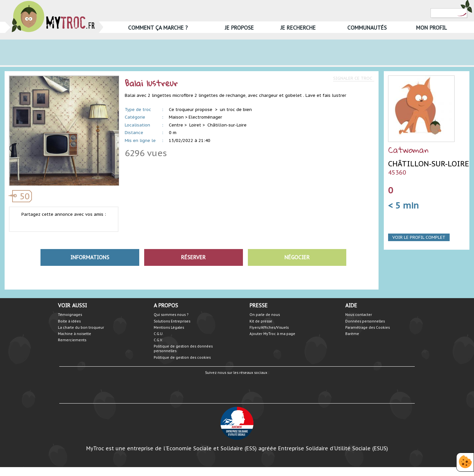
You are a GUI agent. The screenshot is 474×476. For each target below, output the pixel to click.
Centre (176, 125)
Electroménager (205, 117)
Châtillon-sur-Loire (227, 125)
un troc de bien (236, 110)
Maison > (178, 117)
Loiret (195, 125)
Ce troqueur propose (191, 110)
